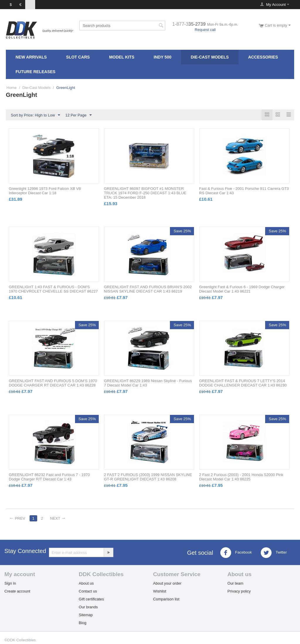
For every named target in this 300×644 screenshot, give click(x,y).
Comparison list (166, 599)
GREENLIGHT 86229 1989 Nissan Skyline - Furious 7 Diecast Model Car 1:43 (148, 383)
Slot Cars (78, 57)
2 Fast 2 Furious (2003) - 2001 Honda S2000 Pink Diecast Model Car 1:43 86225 (241, 477)
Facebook (236, 553)
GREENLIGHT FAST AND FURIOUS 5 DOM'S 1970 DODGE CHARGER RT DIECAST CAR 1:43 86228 (53, 383)
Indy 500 (163, 57)
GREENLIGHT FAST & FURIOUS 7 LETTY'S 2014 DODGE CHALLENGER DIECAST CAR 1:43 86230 (243, 383)
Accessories (263, 57)
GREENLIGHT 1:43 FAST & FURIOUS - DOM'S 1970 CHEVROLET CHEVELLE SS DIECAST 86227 (53, 289)
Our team (235, 583)
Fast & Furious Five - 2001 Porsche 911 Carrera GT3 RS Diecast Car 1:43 (244, 191)
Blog (83, 623)
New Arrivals (31, 57)
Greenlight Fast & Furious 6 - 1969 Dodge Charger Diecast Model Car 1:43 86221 (242, 289)
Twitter (274, 553)
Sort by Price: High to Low (35, 115)
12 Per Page (79, 115)
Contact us (88, 591)
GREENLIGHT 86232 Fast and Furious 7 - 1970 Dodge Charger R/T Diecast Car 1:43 (49, 477)
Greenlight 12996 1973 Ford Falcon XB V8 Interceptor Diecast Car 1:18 (45, 191)
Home (12, 88)
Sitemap (86, 615)
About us (86, 583)
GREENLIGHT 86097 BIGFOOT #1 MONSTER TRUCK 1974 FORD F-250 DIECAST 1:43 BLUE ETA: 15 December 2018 (145, 193)
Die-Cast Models (210, 57)
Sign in (10, 583)
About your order (167, 583)
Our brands (88, 607)
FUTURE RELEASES (35, 72)
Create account (17, 591)
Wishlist (160, 591)
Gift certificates (91, 599)
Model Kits (122, 57)
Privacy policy (239, 591)
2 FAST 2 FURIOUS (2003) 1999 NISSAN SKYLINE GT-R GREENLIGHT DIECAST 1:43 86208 (148, 477)
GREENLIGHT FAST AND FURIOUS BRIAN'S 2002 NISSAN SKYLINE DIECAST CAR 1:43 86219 (148, 289)
